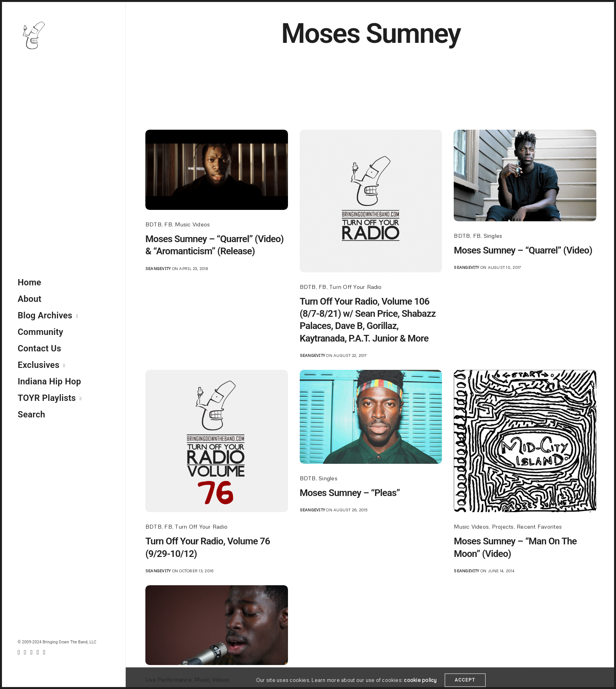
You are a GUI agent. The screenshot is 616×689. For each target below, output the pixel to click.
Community (40, 332)
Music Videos (192, 224)
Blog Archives (45, 315)
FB (168, 224)
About (29, 299)
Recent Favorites (539, 526)
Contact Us (39, 348)
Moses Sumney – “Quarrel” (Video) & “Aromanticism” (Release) (214, 245)
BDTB (153, 224)
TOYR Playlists (47, 398)
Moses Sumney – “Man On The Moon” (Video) (515, 547)
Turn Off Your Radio (356, 287)
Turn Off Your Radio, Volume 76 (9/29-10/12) (208, 547)
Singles (493, 236)
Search (31, 414)
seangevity (158, 268)
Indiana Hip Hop (49, 381)
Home (29, 282)
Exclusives (38, 365)
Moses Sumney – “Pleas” (350, 493)
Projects (503, 526)
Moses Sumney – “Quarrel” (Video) (523, 250)
